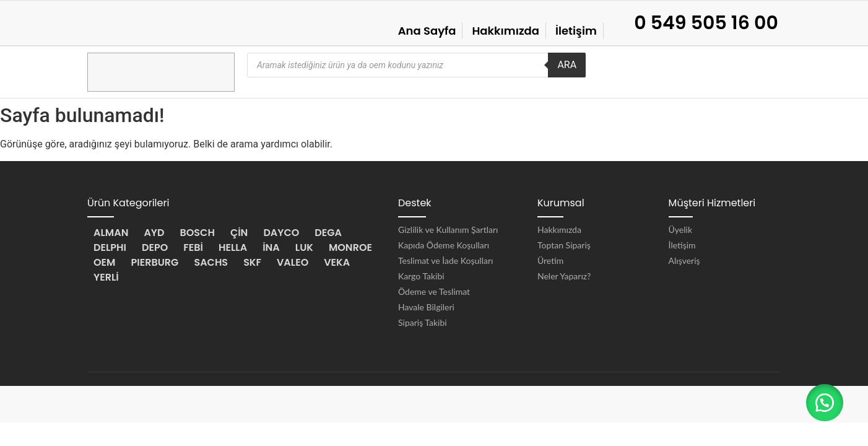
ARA (567, 65)
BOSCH (197, 233)
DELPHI (110, 247)
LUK (304, 247)
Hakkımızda (506, 31)
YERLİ (106, 277)
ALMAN (111, 233)
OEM (104, 262)
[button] (825, 403)
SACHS (211, 262)
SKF (252, 262)
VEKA (337, 262)
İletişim (576, 31)
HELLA (233, 247)
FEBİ (193, 247)
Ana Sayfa (427, 31)
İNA (271, 247)
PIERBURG (154, 262)
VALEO (293, 262)
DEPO (155, 247)
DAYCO (281, 233)
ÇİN (239, 233)
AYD (154, 233)
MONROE (350, 247)
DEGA (328, 233)
